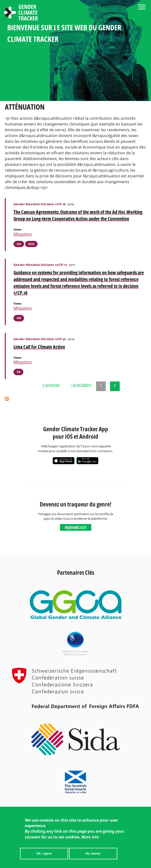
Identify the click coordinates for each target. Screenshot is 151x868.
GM (19, 244)
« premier (51, 385)
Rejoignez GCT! (76, 527)
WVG (31, 244)
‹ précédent (81, 385)
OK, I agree (44, 857)
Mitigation (23, 234)
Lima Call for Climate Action (39, 347)
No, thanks (93, 857)
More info (90, 840)
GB (18, 372)
